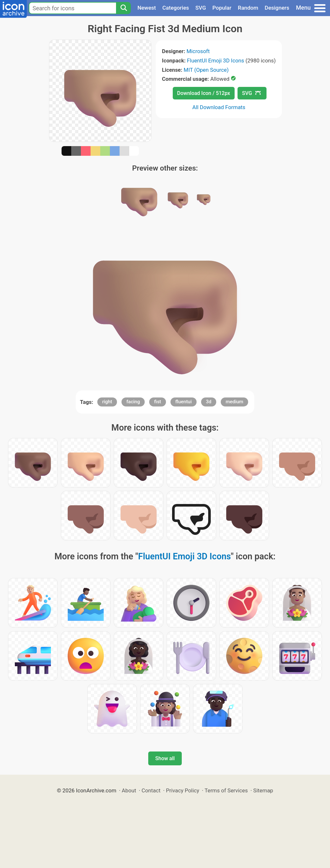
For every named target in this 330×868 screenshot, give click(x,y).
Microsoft (198, 51)
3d (209, 402)
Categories (176, 8)
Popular (222, 8)
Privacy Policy (183, 790)
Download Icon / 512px (204, 93)
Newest (146, 8)
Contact (151, 790)
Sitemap (263, 790)
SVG (201, 8)
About (129, 790)
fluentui (184, 402)
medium (234, 402)
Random (248, 8)
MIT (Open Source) (206, 70)
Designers (277, 8)
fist (157, 402)
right (107, 402)
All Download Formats (219, 107)
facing (133, 402)
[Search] (123, 8)
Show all (165, 758)
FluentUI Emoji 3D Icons (215, 61)
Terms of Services (226, 790)
